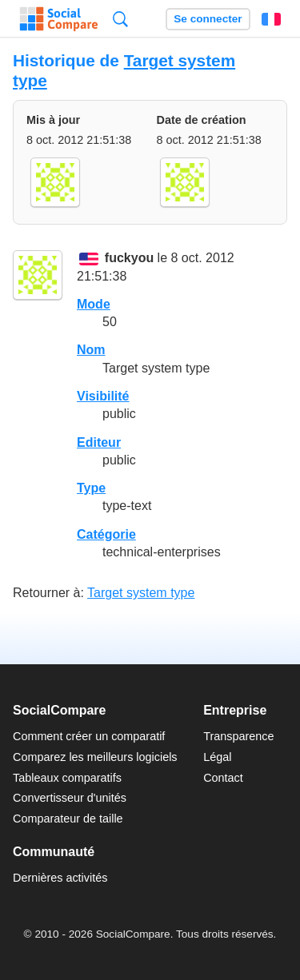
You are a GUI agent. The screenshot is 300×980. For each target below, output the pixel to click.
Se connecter (208, 19)
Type (91, 488)
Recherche (120, 19)
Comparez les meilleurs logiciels (95, 757)
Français (271, 19)
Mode (94, 304)
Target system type (141, 593)
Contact (223, 778)
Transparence (238, 736)
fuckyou (129, 259)
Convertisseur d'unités (70, 798)
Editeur (99, 442)
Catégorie (106, 534)
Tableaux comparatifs (67, 778)
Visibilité (103, 396)
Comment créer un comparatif (89, 736)
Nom (91, 350)
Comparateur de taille (68, 819)
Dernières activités (60, 878)
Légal (217, 757)
